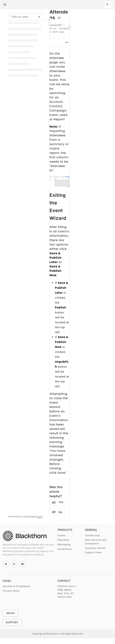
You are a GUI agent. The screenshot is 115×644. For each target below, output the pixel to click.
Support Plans (93, 552)
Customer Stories (95, 548)
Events (62, 535)
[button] (108, 4)
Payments (63, 540)
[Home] (5, 4)
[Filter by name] (26, 17)
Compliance (65, 549)
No (57, 512)
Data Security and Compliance (96, 542)
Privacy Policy (11, 591)
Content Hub (92, 535)
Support (12, 622)
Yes (58, 502)
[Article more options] (67, 43)
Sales (11, 613)
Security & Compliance (16, 586)
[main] (60, 267)
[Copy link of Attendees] (59, 18)
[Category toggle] (50, 20)
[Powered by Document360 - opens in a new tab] (26, 517)
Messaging (64, 544)
